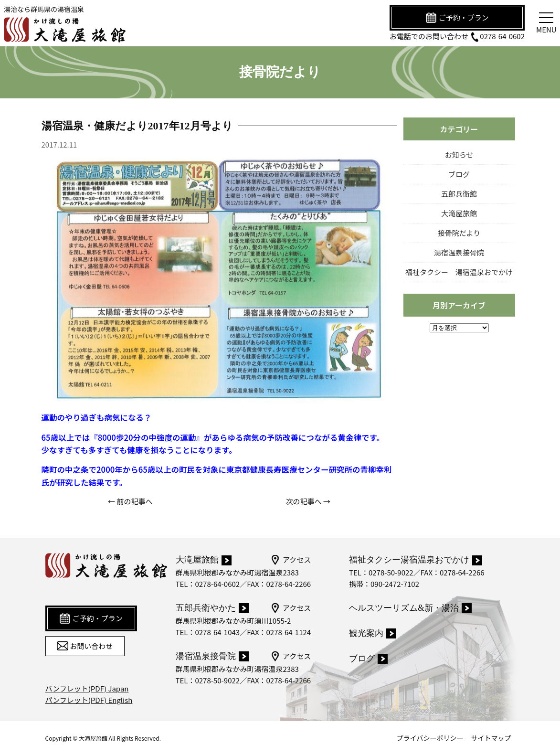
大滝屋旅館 (459, 213)
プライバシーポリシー (430, 738)
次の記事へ (304, 501)
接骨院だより (459, 233)
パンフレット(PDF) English (89, 700)
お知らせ (459, 154)
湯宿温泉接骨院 (459, 252)
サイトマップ (491, 738)
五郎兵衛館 (459, 194)
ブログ (459, 174)
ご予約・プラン (457, 18)
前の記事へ (134, 501)
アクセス (291, 560)
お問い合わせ (85, 646)
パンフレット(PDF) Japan (87, 688)
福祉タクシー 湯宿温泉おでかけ (459, 272)
